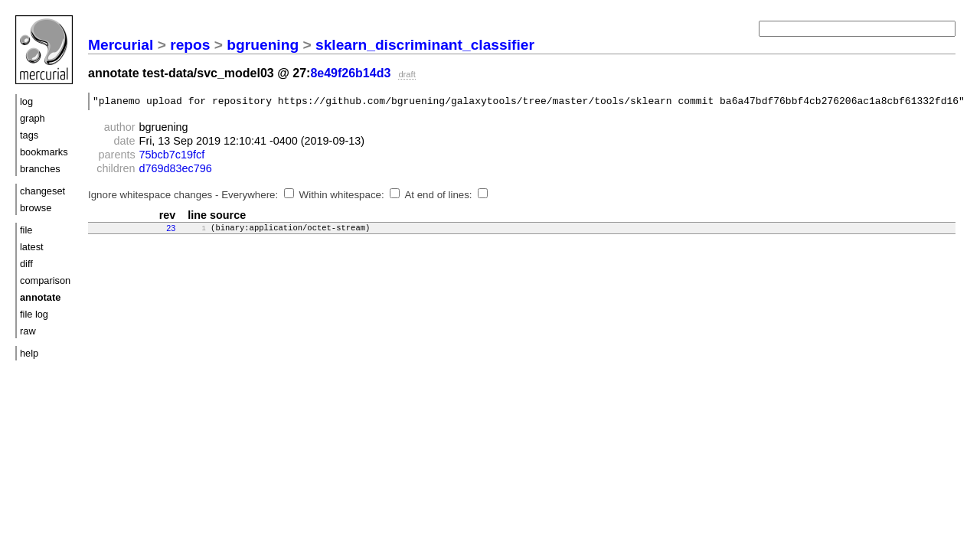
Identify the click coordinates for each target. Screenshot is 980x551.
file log (34, 314)
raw (28, 331)
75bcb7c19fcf (172, 157)
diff (26, 264)
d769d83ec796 (176, 171)
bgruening (263, 45)
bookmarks (44, 152)
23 (171, 230)
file (26, 230)
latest (32, 247)
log (26, 101)
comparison (45, 280)
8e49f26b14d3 (350, 73)
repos (190, 45)
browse (36, 208)
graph (33, 118)
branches (40, 169)
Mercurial (121, 45)
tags (29, 135)
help (29, 353)
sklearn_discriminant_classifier (425, 45)
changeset (42, 191)
